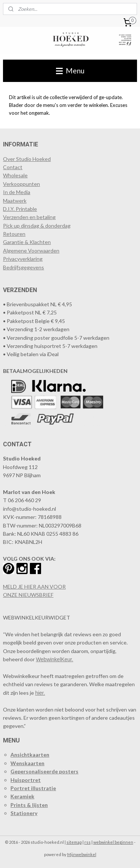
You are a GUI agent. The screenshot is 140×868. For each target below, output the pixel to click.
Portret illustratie (33, 788)
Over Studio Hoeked (27, 159)
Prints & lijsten (29, 805)
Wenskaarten (27, 763)
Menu (70, 71)
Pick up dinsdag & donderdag (37, 226)
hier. (40, 693)
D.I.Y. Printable (20, 209)
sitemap (74, 842)
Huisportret (26, 780)
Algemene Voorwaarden (31, 251)
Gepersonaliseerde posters (44, 771)
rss (88, 842)
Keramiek (22, 796)
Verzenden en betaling (29, 217)
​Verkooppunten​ (21, 184)
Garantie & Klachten (27, 242)
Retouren (14, 234)
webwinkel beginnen (113, 842)
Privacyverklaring (23, 259)
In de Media (17, 192)
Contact (13, 167)
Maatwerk (15, 201)
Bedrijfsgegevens (24, 267)
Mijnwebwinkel (82, 854)
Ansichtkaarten (30, 755)
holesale (18, 175)
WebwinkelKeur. (55, 659)
